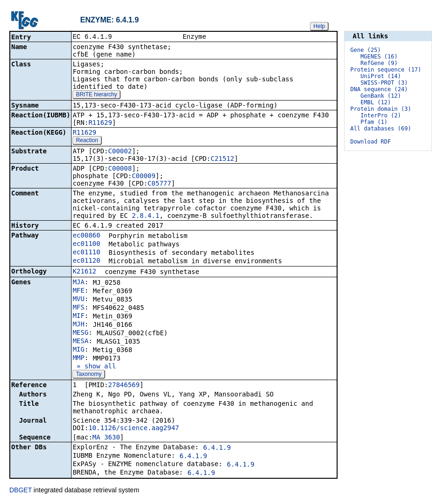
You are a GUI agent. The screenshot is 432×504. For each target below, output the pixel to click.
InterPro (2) (381, 115)
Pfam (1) (374, 122)
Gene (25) (365, 50)
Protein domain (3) (381, 109)
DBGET (21, 491)
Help (319, 26)
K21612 (84, 272)
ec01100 (86, 245)
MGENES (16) (379, 57)
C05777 (160, 184)
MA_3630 (106, 438)
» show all (94, 367)
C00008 (120, 169)
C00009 (144, 177)
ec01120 (86, 261)
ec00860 (86, 236)
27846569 (124, 386)
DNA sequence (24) (379, 89)
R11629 (100, 123)
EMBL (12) (376, 102)
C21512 (222, 159)
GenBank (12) (381, 96)
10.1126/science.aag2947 (134, 429)
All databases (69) (381, 129)
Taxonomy (89, 375)
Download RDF (371, 142)
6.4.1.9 (217, 448)
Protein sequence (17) (386, 70)
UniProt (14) (381, 76)
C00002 (120, 152)
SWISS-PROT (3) (384, 83)
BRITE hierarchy (96, 95)
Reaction (87, 141)
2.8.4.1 (146, 216)
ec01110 (86, 253)
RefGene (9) (379, 63)
